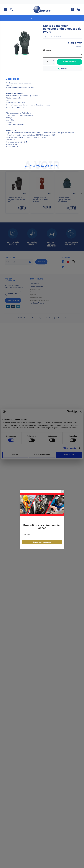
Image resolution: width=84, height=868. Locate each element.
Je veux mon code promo (42, 457)
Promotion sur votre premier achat (42, 441)
